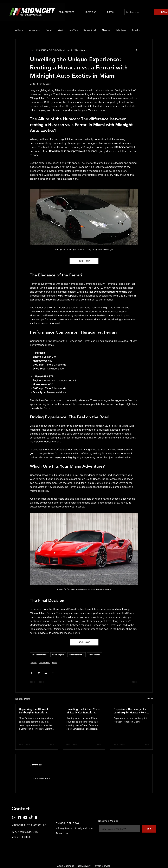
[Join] (149, 829)
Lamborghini (34, 30)
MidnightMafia (77, 655)
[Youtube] (25, 818)
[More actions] (136, 50)
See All (150, 698)
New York (73, 30)
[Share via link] (53, 673)
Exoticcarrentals (40, 655)
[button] (87, 12)
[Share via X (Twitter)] (38, 673)
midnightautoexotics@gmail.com (74, 828)
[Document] (36, 817)
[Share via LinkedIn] (46, 673)
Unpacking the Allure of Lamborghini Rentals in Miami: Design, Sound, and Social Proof (35, 711)
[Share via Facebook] (31, 673)
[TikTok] (31, 818)
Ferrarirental (95, 655)
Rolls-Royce (121, 30)
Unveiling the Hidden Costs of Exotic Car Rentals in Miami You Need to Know (83, 711)
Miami (60, 30)
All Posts (19, 30)
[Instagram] (14, 818)
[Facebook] (20, 818)
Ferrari (49, 30)
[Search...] (138, 12)
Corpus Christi (90, 30)
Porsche (136, 30)
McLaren (106, 30)
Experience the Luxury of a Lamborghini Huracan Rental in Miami (131, 711)
